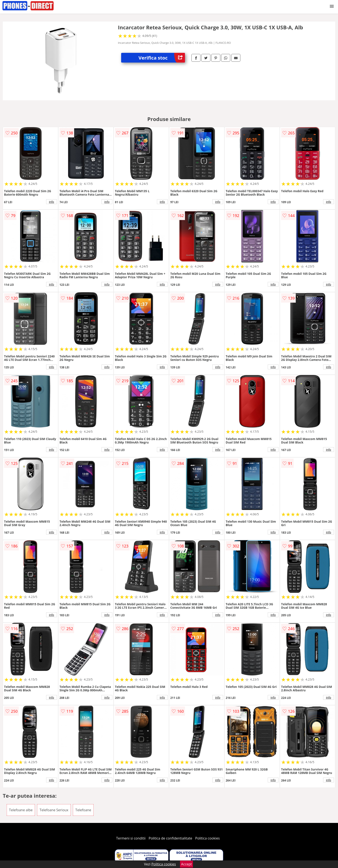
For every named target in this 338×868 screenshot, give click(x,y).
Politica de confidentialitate (171, 838)
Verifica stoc (162, 58)
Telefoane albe (21, 810)
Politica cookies (208, 838)
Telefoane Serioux (54, 810)
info (52, 202)
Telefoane (83, 810)
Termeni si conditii (131, 838)
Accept (186, 864)
